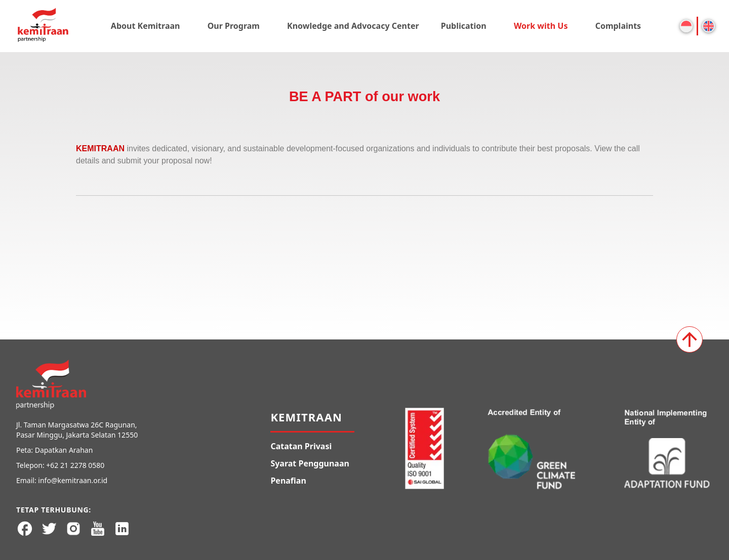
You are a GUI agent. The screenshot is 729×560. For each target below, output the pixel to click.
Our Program (234, 26)
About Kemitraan (146, 26)
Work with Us (541, 26)
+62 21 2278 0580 (75, 465)
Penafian (288, 481)
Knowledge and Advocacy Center (353, 26)
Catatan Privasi (301, 446)
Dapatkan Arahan (64, 450)
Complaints (618, 26)
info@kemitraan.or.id (73, 480)
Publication (464, 26)
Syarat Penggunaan (310, 463)
